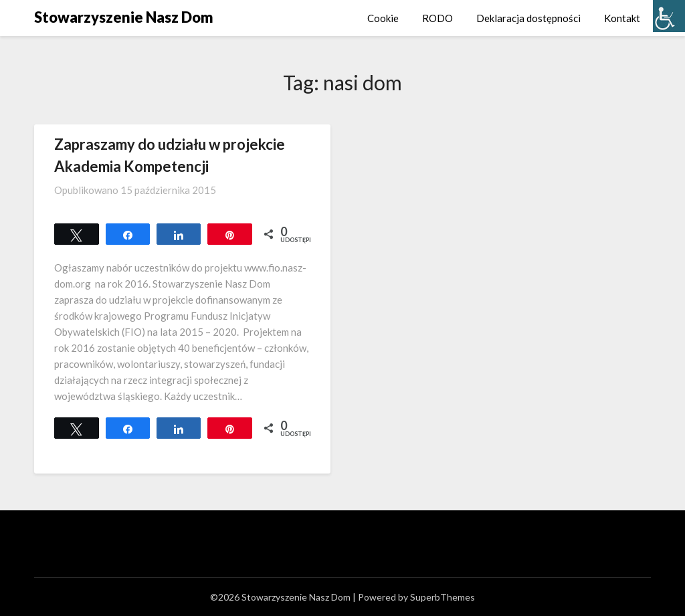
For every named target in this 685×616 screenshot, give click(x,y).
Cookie (383, 18)
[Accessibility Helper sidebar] (669, 16)
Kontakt (622, 18)
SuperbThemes (443, 597)
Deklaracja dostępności (528, 18)
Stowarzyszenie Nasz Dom (124, 17)
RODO (437, 18)
